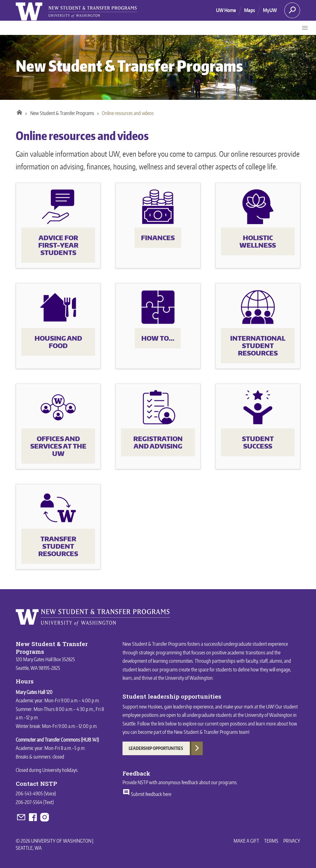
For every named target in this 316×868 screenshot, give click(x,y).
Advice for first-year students (58, 245)
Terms (271, 841)
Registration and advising (158, 442)
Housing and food (58, 342)
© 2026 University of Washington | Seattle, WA (54, 844)
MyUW (270, 10)
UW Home (226, 10)
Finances (158, 238)
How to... (158, 338)
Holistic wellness (258, 241)
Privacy (292, 841)
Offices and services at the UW (58, 446)
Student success (258, 442)
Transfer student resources (58, 546)
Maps (249, 10)
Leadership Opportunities (156, 748)
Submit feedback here (147, 794)
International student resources (258, 346)
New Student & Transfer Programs (129, 66)
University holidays (60, 770)
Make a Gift (246, 841)
